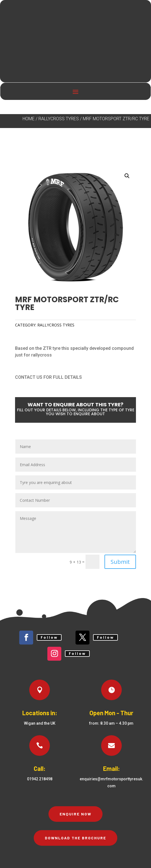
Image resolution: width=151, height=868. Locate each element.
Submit (120, 562)
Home (29, 119)
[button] (127, 176)
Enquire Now (75, 814)
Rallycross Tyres (59, 119)
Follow (49, 637)
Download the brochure (75, 838)
